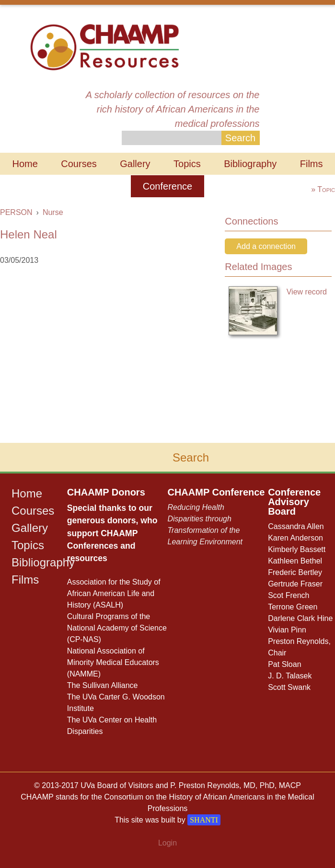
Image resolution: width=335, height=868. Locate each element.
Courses (79, 164)
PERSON (16, 212)
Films (312, 164)
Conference (167, 186)
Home (25, 164)
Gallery (135, 164)
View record (307, 292)
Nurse (53, 212)
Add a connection (266, 246)
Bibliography (250, 164)
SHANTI (204, 820)
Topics (187, 164)
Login (167, 843)
